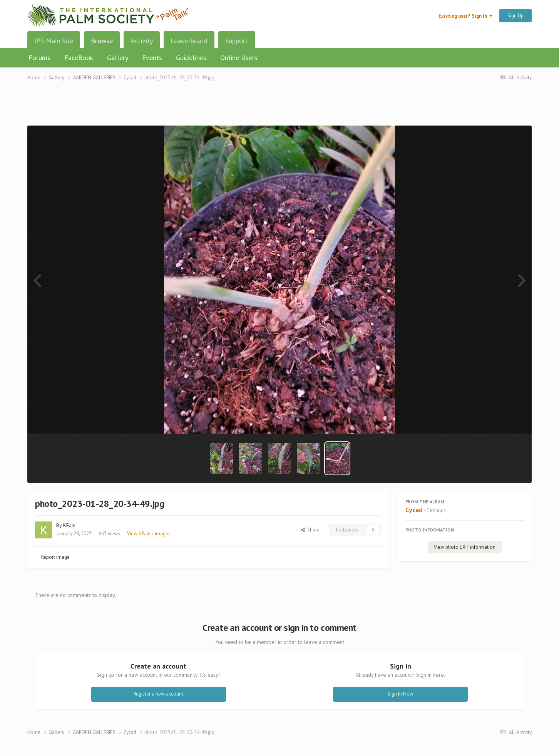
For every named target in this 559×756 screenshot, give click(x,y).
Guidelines (191, 58)
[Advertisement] (279, 108)
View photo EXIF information (465, 547)
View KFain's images (149, 534)
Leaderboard (189, 41)
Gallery (118, 58)
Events (152, 58)
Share (310, 530)
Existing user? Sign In (465, 16)
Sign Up (515, 16)
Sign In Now (401, 694)
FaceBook (79, 58)
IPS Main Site (54, 41)
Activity (142, 41)
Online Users (239, 58)
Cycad (414, 510)
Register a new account (158, 694)
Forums (39, 58)
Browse (102, 44)
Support (237, 41)
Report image (55, 557)
